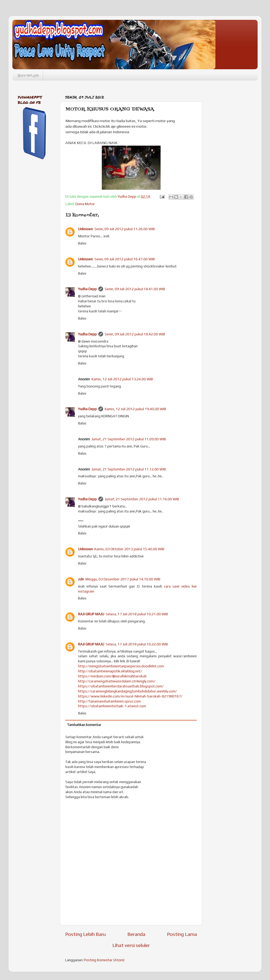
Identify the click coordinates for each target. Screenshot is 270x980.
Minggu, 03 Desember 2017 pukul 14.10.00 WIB (123, 579)
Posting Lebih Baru (85, 934)
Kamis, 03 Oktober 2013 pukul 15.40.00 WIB (129, 549)
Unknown (85, 229)
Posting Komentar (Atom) (104, 960)
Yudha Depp (87, 289)
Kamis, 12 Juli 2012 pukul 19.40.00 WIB (135, 409)
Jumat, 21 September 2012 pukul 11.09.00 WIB (129, 439)
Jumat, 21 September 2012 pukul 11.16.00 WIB (142, 499)
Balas (82, 243)
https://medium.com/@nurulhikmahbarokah (112, 676)
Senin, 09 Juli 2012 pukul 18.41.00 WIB (135, 289)
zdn (81, 579)
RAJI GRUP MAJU (91, 614)
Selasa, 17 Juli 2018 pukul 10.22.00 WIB (137, 644)
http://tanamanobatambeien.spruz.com (109, 701)
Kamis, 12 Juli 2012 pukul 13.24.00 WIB (122, 379)
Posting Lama (182, 934)
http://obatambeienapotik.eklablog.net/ (110, 671)
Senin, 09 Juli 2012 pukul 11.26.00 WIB (125, 229)
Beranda (28, 76)
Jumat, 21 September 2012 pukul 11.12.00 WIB (129, 469)
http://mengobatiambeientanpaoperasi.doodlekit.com (121, 666)
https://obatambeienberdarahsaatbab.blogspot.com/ (121, 686)
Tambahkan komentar (84, 725)
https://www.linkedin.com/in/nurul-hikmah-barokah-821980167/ (130, 696)
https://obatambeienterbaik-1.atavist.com (112, 706)
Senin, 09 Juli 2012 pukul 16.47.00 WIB (125, 259)
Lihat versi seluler (131, 945)
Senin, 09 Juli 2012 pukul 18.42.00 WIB (135, 334)
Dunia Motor (85, 204)
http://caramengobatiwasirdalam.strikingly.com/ (117, 681)
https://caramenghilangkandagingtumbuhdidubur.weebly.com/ (127, 691)
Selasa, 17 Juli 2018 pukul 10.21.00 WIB (137, 614)
